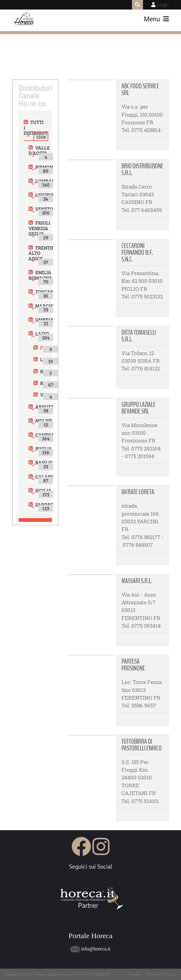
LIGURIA (45, 195)
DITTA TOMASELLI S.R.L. (139, 336)
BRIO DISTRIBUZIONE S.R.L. (142, 170)
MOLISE (44, 420)
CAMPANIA (48, 435)
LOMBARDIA (49, 181)
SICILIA (43, 490)
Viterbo (48, 395)
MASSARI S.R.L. (137, 581)
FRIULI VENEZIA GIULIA (39, 228)
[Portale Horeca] (24, 19)
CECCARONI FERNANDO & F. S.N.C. (137, 253)
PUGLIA (44, 448)
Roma (46, 383)
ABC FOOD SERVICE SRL (140, 90)
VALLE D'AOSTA (39, 150)
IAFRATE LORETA (138, 492)
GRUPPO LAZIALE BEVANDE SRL (139, 408)
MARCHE (45, 306)
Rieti (45, 371)
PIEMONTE (47, 167)
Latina (48, 359)
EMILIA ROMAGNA (40, 275)
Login (163, 5)
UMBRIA (44, 320)
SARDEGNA (48, 504)
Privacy (134, 974)
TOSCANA (46, 292)
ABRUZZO (46, 407)
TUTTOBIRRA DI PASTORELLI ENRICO (142, 745)
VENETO (44, 209)
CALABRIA (47, 476)
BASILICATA (49, 462)
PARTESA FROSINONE (133, 665)
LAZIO (42, 333)
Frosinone (51, 348)
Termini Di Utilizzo (161, 974)
